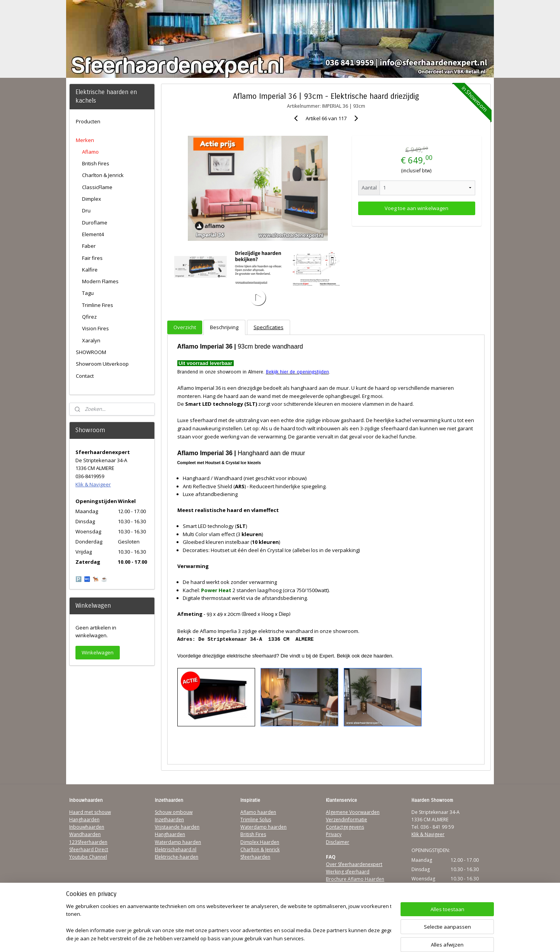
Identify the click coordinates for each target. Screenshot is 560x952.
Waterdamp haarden (178, 842)
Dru (86, 210)
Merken (85, 140)
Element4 (93, 234)
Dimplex (92, 199)
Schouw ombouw (174, 812)
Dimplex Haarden (260, 842)
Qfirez (89, 317)
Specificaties (269, 327)
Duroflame (95, 223)
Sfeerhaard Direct (89, 849)
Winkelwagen (98, 652)
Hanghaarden (84, 820)
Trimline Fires (98, 305)
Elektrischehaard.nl (176, 849)
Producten (88, 121)
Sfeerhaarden (255, 857)
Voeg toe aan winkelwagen (416, 208)
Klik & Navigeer (93, 484)
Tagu (88, 293)
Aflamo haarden (258, 812)
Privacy (334, 834)
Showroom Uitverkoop (102, 364)
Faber (89, 246)
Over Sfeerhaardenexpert (354, 864)
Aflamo (90, 152)
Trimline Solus (256, 820)
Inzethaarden (169, 820)
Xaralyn (91, 340)
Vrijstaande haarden (177, 827)
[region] (229, 923)
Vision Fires (95, 328)
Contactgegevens (345, 827)
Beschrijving (224, 327)
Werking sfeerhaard (348, 872)
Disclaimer (338, 842)
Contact (85, 376)
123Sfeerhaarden (88, 842)
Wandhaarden (85, 834)
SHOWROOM (91, 352)
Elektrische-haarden (177, 857)
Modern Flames (100, 281)
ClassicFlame (97, 187)
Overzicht (185, 327)
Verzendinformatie (346, 820)
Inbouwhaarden (87, 827)
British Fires (96, 163)
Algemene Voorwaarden (353, 812)
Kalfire (90, 270)
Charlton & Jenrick (103, 175)
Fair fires (92, 258)
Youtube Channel (88, 857)
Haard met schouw (90, 812)
